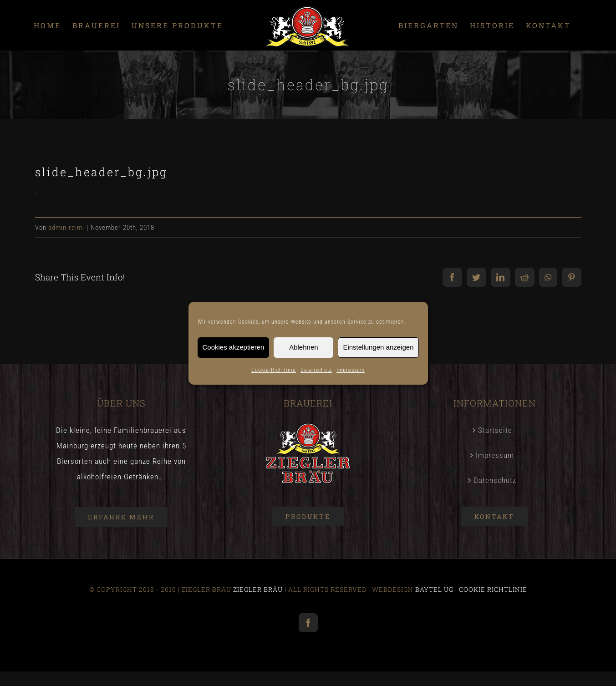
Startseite (495, 430)
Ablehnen (303, 347)
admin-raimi (66, 228)
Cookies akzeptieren (234, 347)
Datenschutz (316, 370)
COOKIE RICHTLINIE (493, 589)
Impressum (351, 370)
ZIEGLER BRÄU (258, 589)
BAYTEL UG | (437, 589)
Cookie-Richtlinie (274, 370)
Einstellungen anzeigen (378, 347)
